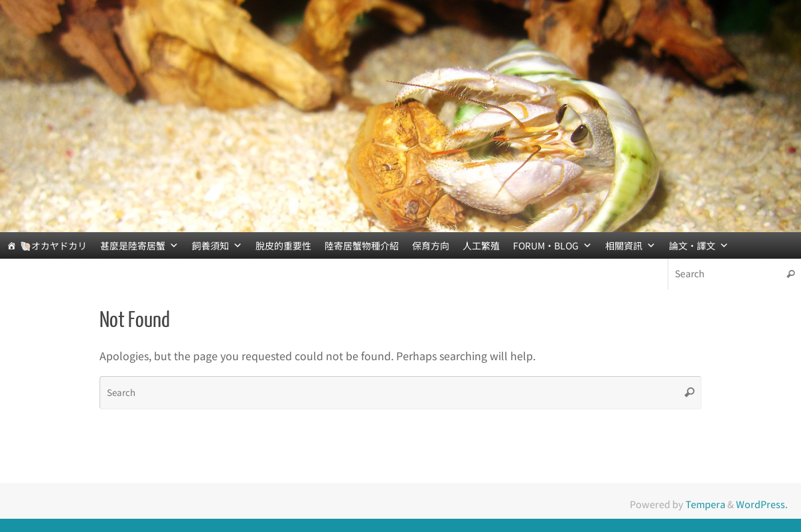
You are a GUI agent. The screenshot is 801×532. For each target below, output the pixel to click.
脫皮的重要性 (283, 245)
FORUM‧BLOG (552, 245)
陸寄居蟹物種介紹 (362, 245)
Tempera (705, 504)
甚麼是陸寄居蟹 (139, 245)
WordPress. (762, 504)
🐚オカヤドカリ (53, 245)
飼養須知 (217, 245)
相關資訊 (630, 245)
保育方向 (431, 245)
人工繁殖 (481, 245)
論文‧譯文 (699, 245)
